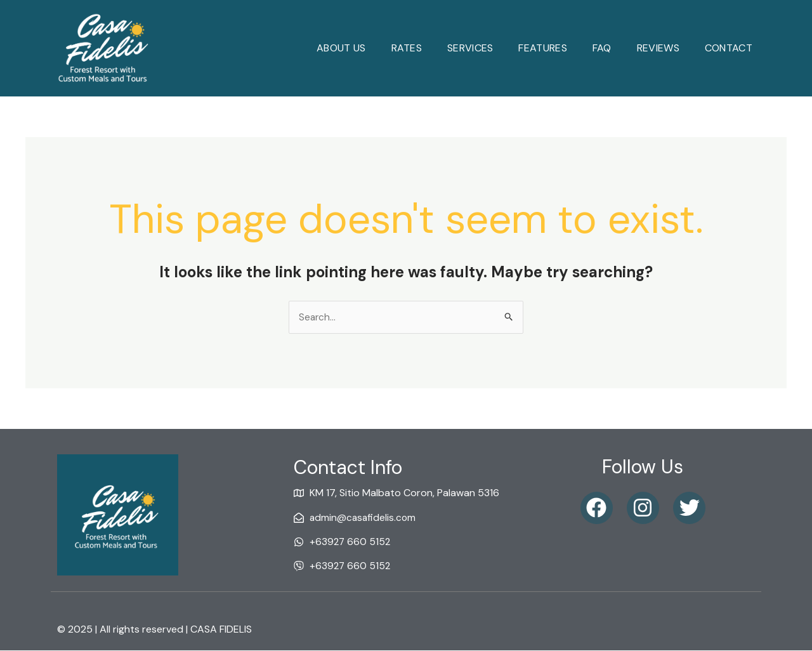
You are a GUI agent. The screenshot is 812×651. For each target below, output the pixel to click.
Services (470, 48)
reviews (658, 48)
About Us (341, 48)
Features (542, 48)
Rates (407, 48)
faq (602, 48)
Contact (729, 48)
